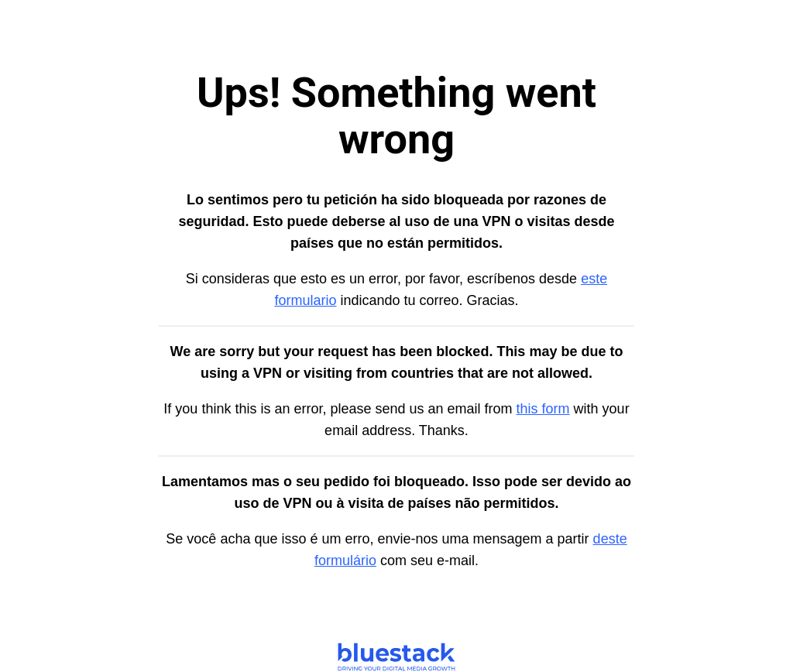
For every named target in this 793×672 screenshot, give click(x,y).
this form (543, 409)
